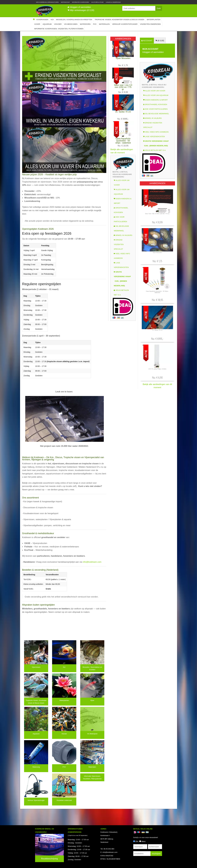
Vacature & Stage (97, 2)
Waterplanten (154, 20)
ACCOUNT (147, 41)
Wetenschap (65, 2)
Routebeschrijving (49, 859)
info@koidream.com (92, 562)
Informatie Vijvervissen (81, 2)
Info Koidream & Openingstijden (47, 2)
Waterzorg (85, 24)
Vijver (37, 24)
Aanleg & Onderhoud (113, 2)
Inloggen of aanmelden (80, 7)
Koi (52, 20)
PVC (95, 24)
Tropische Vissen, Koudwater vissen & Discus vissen (119, 20)
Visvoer (58, 24)
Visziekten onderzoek (150, 24)
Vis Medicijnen (71, 24)
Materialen (104, 24)
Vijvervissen (42, 20)
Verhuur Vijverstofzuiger (125, 24)
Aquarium (47, 24)
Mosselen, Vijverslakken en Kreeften (74, 20)
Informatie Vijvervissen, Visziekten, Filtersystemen (59, 29)
